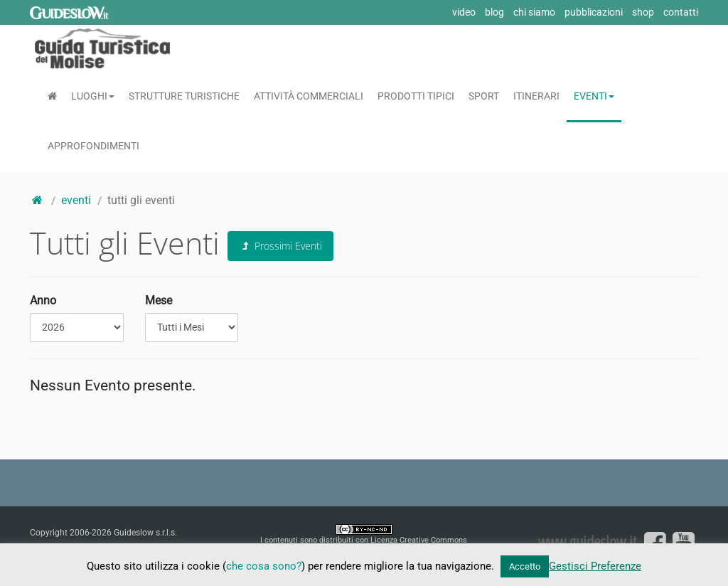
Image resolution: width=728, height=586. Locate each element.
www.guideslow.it (587, 540)
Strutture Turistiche (184, 96)
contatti (681, 12)
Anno (43, 300)
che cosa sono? (264, 566)
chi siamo (534, 12)
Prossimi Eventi (280, 246)
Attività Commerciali (309, 96)
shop (643, 12)
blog (494, 12)
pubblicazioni (594, 12)
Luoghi (93, 96)
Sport (484, 96)
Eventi (594, 96)
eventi (76, 200)
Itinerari (536, 96)
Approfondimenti (93, 146)
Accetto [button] (525, 566)
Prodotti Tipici (416, 96)
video (464, 12)
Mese (159, 300)
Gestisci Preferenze (595, 566)
